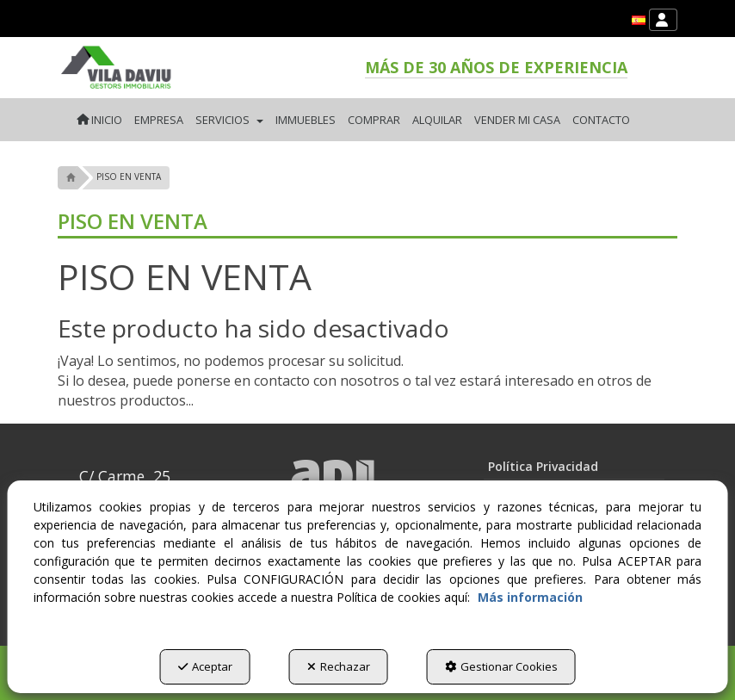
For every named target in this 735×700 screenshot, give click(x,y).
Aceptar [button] (205, 666)
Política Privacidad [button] (543, 466)
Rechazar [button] (339, 666)
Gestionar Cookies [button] (501, 666)
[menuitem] (639, 20)
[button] (639, 20)
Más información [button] (530, 597)
